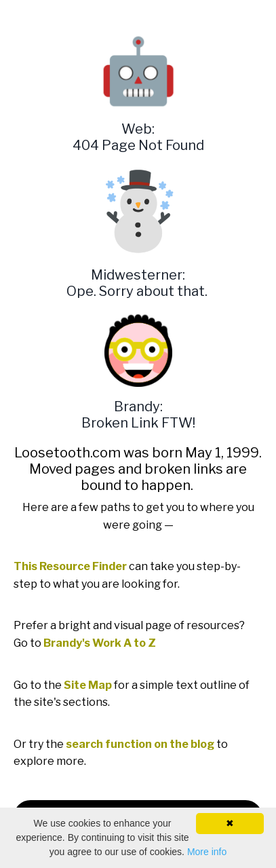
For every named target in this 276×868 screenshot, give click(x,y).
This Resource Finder (70, 566)
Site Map (88, 685)
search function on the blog (140, 744)
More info (207, 852)
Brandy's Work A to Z (100, 643)
